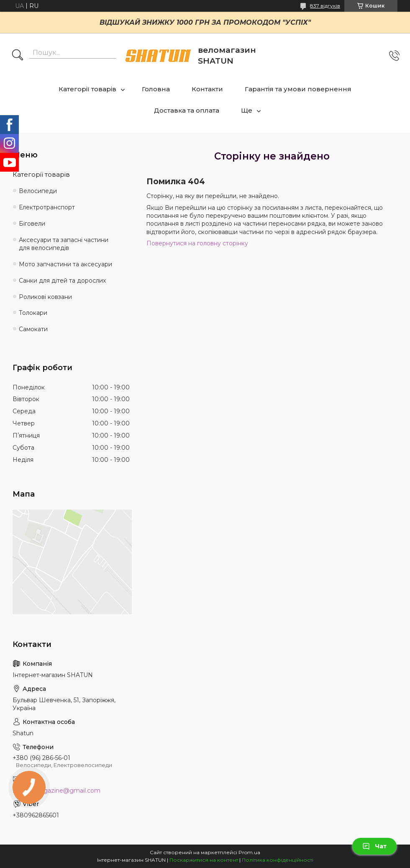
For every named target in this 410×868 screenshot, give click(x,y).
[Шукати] (18, 56)
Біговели (32, 224)
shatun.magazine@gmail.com (56, 791)
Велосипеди (38, 191)
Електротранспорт (47, 207)
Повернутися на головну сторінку (197, 243)
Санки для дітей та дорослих (62, 281)
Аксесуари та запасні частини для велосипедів (64, 244)
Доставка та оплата (187, 110)
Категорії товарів (87, 89)
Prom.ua (249, 852)
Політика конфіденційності (278, 860)
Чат (374, 846)
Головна (156, 89)
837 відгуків (325, 6)
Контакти (207, 89)
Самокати (33, 329)
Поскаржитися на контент (204, 860)
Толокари (33, 313)
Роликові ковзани (45, 297)
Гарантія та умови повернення (298, 89)
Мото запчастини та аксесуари (65, 264)
